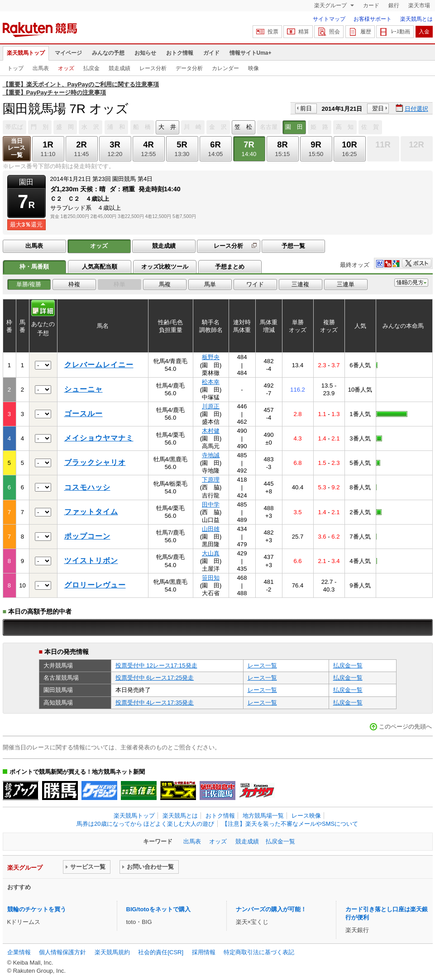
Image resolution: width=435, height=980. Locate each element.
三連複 (300, 284)
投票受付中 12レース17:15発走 (156, 665)
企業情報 (19, 952)
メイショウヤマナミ (99, 438)
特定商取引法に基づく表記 (259, 952)
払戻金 (91, 68)
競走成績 (120, 68)
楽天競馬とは (416, 19)
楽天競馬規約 (112, 952)
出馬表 (41, 68)
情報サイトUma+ (251, 53)
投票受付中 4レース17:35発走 (155, 703)
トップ (15, 68)
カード (371, 5)
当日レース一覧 (17, 148)
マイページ (68, 53)
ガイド (211, 53)
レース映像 (306, 816)
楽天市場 (419, 5)
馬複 (165, 284)
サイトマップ (329, 19)
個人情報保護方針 (62, 952)
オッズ (66, 68)
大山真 (211, 553)
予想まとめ (230, 267)
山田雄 (211, 529)
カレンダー (225, 68)
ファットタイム (91, 512)
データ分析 (189, 68)
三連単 (346, 284)
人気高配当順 (100, 267)
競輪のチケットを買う (37, 909)
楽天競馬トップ (26, 53)
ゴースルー (84, 414)
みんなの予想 (108, 53)
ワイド (255, 284)
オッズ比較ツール (165, 267)
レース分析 (153, 68)
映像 (253, 68)
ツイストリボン (91, 561)
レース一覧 (262, 665)
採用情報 (204, 952)
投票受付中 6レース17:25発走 (155, 678)
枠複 (74, 284)
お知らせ (145, 53)
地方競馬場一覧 (263, 816)
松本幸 (211, 382)
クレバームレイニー (99, 365)
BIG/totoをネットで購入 (158, 909)
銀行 (394, 5)
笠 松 (243, 127)
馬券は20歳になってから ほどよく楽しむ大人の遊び (145, 824)
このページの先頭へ (405, 727)
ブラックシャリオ (95, 462)
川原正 (211, 406)
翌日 (378, 108)
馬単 (210, 284)
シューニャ (84, 389)
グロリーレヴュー (95, 585)
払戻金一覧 (348, 665)
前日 (306, 108)
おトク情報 (180, 53)
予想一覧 (293, 246)
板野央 (211, 357)
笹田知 (211, 578)
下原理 (211, 480)
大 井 (167, 127)
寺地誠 (211, 455)
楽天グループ (331, 5)
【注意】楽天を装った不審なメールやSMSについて (290, 824)
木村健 (211, 431)
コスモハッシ (87, 487)
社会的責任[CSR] (161, 952)
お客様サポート (373, 19)
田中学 (211, 504)
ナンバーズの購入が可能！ (271, 909)
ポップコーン (87, 536)
